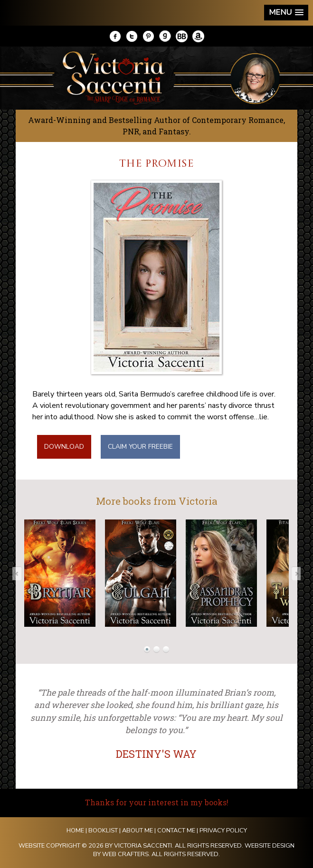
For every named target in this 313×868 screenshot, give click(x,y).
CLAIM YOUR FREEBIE (140, 447)
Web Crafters (125, 854)
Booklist (103, 830)
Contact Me (176, 830)
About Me (138, 830)
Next (293, 573)
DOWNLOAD (64, 447)
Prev (20, 573)
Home (75, 830)
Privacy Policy (223, 830)
